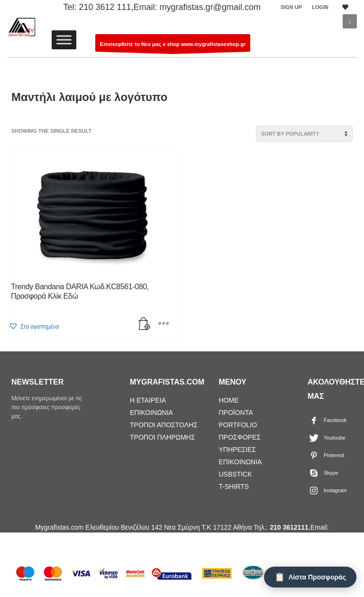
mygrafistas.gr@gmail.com (210, 7)
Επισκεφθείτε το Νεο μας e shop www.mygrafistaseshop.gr (173, 46)
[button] (34, 326)
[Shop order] (304, 134)
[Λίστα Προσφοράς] (310, 577)
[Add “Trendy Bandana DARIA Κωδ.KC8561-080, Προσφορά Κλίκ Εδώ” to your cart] (145, 325)
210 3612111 (289, 527)
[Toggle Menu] (64, 40)
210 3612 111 (105, 7)
